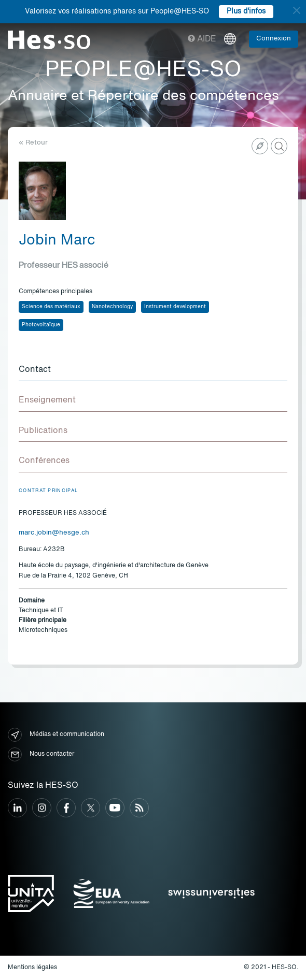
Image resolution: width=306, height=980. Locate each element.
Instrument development (175, 307)
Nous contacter (41, 754)
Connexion (274, 39)
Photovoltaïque (41, 325)
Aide (202, 39)
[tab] (153, 370)
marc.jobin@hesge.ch (54, 533)
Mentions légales (32, 968)
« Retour (33, 143)
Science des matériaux (51, 307)
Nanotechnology (112, 307)
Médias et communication (56, 735)
